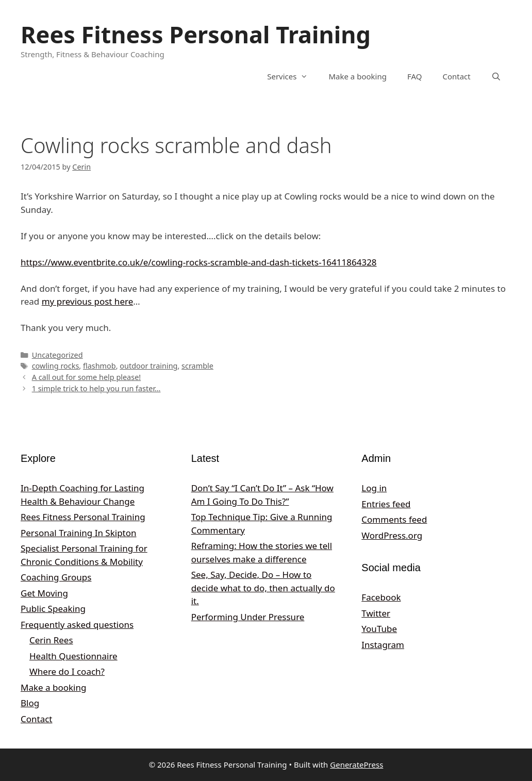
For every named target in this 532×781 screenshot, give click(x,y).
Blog (30, 703)
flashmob (99, 366)
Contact (456, 76)
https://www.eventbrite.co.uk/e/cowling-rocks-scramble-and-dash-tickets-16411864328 (199, 262)
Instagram (383, 645)
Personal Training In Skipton (79, 533)
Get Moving (44, 593)
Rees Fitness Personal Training (196, 34)
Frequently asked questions (77, 625)
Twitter (376, 613)
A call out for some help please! (87, 377)
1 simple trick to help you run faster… (96, 388)
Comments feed (394, 519)
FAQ (415, 76)
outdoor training (148, 366)
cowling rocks (56, 366)
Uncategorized (57, 355)
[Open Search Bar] (496, 76)
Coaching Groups (56, 577)
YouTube (379, 629)
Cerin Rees (51, 640)
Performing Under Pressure (248, 617)
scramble (197, 366)
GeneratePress (356, 765)
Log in (374, 488)
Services (293, 76)
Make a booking (357, 76)
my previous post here (88, 301)
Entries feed (386, 504)
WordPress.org (392, 535)
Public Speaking (53, 609)
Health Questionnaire (73, 656)
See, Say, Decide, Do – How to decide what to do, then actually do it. (263, 588)
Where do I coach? (67, 671)
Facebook (381, 597)
